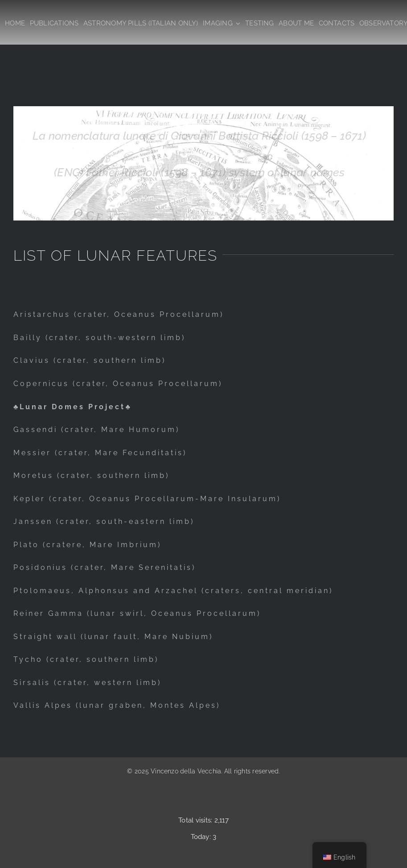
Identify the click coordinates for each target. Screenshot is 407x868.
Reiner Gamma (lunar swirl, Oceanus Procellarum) (137, 613)
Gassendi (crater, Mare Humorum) (97, 430)
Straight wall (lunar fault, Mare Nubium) (113, 637)
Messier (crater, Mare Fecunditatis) (100, 453)
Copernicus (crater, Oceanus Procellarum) (118, 384)
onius (54, 567)
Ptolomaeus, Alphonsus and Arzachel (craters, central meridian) (173, 591)
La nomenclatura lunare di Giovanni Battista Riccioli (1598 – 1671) (199, 136)
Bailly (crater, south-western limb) (99, 338)
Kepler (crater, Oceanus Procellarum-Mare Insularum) (147, 499)
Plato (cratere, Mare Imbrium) (87, 545)
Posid (27, 567)
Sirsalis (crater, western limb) (87, 683)
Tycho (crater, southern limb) (86, 659)
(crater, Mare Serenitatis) (132, 567)
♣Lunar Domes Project (70, 407)
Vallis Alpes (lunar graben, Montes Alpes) (117, 705)
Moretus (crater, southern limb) (91, 476)
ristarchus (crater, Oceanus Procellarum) (122, 314)
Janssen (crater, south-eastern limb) (104, 521)
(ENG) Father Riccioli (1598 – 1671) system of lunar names (199, 172)
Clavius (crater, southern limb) (90, 360)
